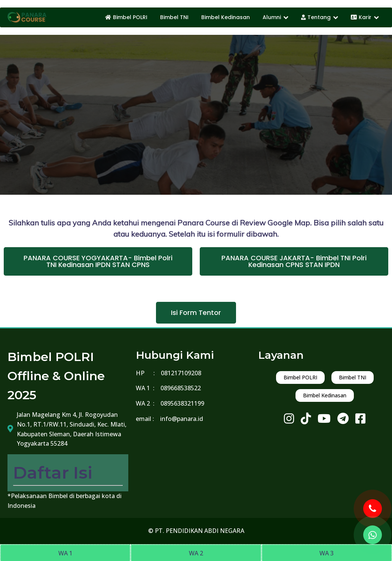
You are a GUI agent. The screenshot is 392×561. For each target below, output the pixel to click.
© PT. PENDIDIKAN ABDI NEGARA (196, 531)
